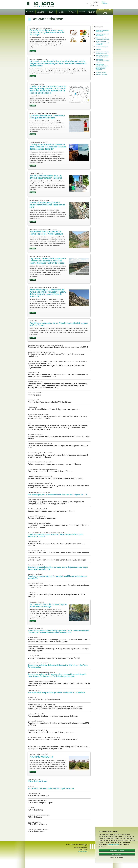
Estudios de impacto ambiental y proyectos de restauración (102, 43)
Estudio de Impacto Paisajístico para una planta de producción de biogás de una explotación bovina (58, 568)
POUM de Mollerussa (41, 757)
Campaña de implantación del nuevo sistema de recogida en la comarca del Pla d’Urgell (47, 33)
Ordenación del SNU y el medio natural (102, 35)
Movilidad (98, 49)
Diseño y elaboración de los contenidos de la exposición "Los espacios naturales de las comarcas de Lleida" (48, 147)
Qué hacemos (30, 12)
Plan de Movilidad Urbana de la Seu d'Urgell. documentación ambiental (46, 177)
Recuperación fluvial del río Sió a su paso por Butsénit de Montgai (48, 606)
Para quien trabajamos (41, 12)
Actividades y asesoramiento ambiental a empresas (102, 61)
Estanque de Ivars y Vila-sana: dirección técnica (102, 56)
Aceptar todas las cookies (117, 851)
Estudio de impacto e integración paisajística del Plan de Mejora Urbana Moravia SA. (58, 577)
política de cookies (114, 845)
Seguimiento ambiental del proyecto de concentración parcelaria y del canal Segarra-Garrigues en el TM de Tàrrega (48, 261)
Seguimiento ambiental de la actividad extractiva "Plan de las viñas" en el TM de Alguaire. (58, 666)
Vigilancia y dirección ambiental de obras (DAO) (103, 39)
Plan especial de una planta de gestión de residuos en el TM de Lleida (56, 693)
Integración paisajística (102, 47)
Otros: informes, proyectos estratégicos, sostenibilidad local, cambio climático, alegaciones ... (102, 67)
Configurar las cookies (117, 858)
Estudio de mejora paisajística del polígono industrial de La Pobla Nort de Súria (47, 205)
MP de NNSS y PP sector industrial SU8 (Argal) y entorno (51, 789)
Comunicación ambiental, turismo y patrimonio (102, 53)
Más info (33, 51)
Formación (82, 12)
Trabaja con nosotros (91, 12)
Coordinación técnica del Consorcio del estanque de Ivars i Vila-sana (47, 117)
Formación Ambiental (101, 75)
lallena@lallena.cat (83, 851)
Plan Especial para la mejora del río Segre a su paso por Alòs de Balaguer (46, 233)
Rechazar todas (117, 854)
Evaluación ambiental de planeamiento (102, 31)
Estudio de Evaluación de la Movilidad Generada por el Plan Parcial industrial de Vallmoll (55, 536)
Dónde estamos (62, 12)
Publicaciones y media (72, 12)
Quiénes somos (51, 12)
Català (104, 2)
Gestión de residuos (101, 72)
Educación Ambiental (105, 10)
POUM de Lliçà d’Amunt (38, 781)
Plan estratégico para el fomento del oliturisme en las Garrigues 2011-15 (58, 495)
